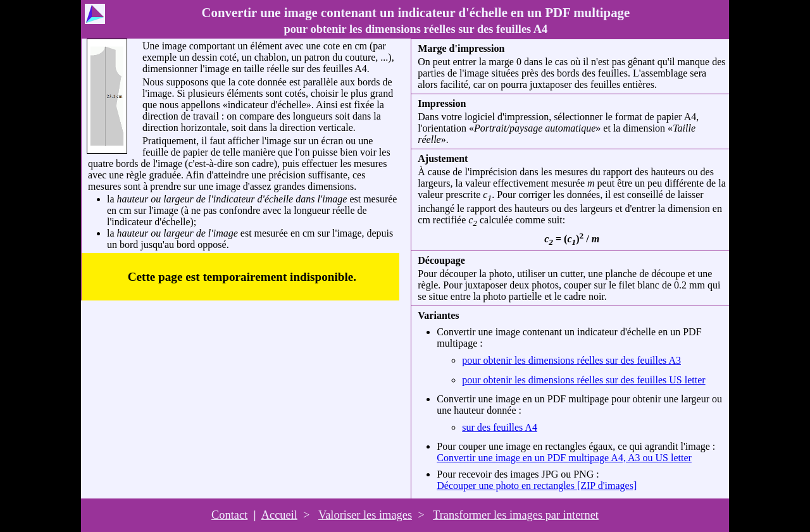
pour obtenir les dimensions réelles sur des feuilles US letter (583, 380)
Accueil (279, 515)
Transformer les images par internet (516, 515)
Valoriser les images (365, 515)
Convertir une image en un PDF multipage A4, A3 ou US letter (564, 458)
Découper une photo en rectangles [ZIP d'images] (537, 486)
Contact (229, 515)
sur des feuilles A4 (500, 427)
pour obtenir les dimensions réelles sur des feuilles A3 (571, 360)
